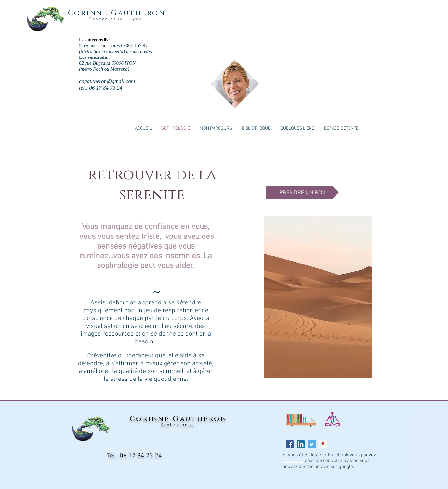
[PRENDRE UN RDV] (303, 192)
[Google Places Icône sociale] (323, 444)
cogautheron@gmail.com (107, 81)
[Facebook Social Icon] (290, 444)
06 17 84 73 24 (141, 456)
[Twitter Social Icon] (312, 444)
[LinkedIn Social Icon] (301, 444)
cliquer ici (293, 461)
